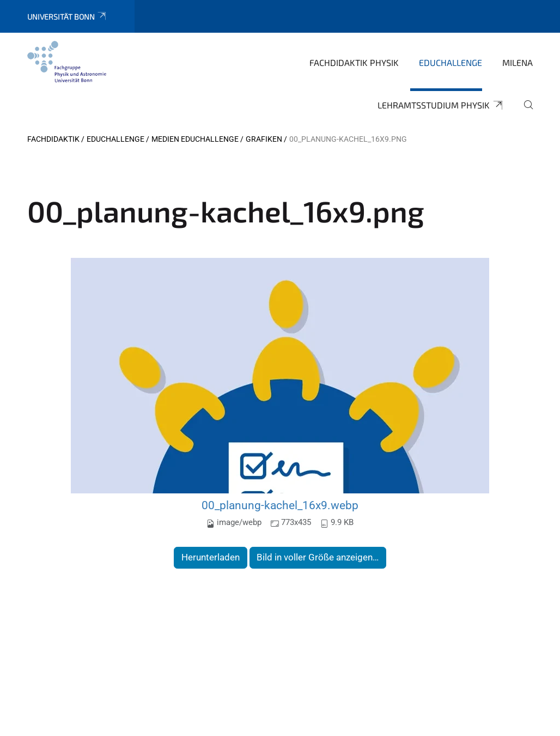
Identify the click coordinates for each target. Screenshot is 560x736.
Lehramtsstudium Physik (441, 105)
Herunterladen (211, 557)
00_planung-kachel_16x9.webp (280, 505)
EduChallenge (451, 62)
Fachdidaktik (53, 139)
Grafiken (264, 139)
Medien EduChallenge (195, 139)
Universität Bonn (67, 17)
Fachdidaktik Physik (354, 62)
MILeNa (518, 62)
